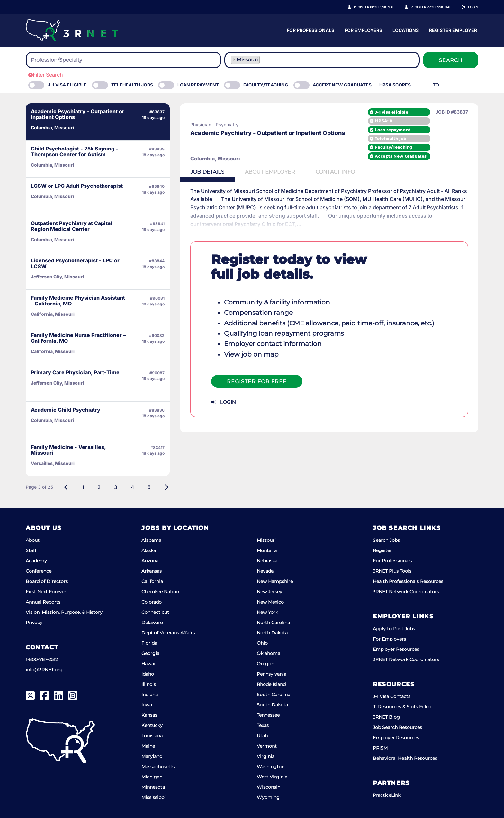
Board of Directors (47, 581)
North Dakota (272, 633)
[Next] (166, 487)
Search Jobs (386, 540)
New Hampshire (275, 581)
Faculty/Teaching (266, 85)
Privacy (34, 623)
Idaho (148, 674)
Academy (36, 561)
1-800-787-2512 (42, 659)
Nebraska (267, 561)
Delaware (152, 623)
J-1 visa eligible (392, 112)
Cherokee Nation (160, 592)
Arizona (150, 561)
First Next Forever (46, 592)
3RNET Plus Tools (392, 571)
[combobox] (123, 60)
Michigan (152, 777)
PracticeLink (387, 795)
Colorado (152, 602)
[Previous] (66, 487)
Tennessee (268, 715)
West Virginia (272, 777)
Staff (31, 550)
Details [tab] (207, 172)
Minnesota (153, 787)
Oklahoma (269, 653)
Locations (465, 30)
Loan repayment (392, 130)
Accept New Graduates (342, 85)
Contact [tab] (335, 172)
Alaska (149, 550)
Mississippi (153, 797)
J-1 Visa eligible (67, 85)
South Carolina (274, 695)
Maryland (152, 756)
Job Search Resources (397, 727)
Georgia (150, 653)
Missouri (266, 540)
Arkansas (152, 571)
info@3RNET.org (44, 670)
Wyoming (268, 797)
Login (473, 7)
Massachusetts (158, 767)
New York (267, 612)
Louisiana (152, 736)
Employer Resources (396, 649)
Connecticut (155, 612)
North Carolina (273, 623)
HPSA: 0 (383, 121)
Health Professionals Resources (408, 581)
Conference (39, 571)
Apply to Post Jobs (394, 629)
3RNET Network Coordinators (406, 592)
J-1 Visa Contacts (392, 696)
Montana (267, 550)
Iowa (147, 705)
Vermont (267, 746)
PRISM (380, 748)
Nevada (265, 571)
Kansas (149, 715)
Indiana (150, 695)
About (33, 540)
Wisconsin (269, 787)
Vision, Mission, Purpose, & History (64, 612)
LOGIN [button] (224, 402)
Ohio (262, 643)
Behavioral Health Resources (405, 758)
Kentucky (152, 725)
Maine (148, 746)
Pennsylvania (272, 674)
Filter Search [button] (46, 75)
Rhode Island (271, 684)
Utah (262, 736)
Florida (149, 643)
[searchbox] (66, 60)
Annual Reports (43, 602)
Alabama (151, 540)
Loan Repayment (198, 85)
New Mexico (270, 602)
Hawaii (149, 664)
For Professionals (370, 30)
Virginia (266, 756)
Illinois (149, 684)
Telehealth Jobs (132, 85)
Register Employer (435, 7)
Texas (263, 725)
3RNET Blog (386, 717)
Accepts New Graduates (401, 156)
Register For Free (257, 382)
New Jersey (270, 592)
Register (382, 550)
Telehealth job (390, 138)
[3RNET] (72, 30)
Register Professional (381, 7)
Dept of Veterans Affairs (168, 633)
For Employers (423, 30)
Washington (271, 767)
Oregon (265, 664)
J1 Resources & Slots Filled (402, 707)
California (152, 581)
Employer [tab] (270, 172)
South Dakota (272, 705)
